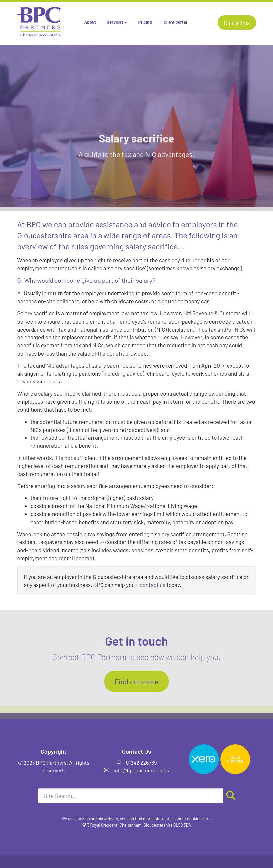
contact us (153, 585)
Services (117, 22)
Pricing (145, 22)
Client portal (175, 22)
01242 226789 (141, 763)
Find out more (136, 681)
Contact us (237, 23)
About (90, 22)
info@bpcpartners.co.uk (141, 770)
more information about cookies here (177, 819)
